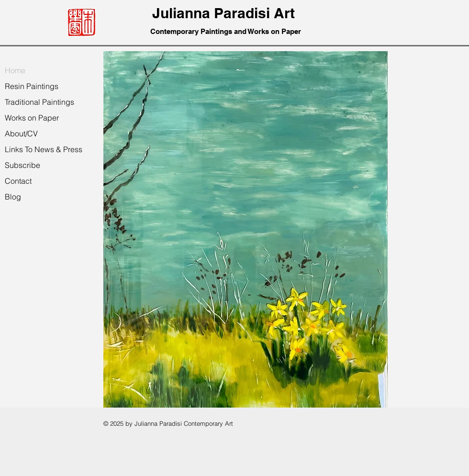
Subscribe (22, 165)
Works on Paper (32, 118)
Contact (18, 181)
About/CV (21, 133)
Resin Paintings (32, 86)
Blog (13, 197)
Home (15, 70)
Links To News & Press (44, 149)
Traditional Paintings (39, 102)
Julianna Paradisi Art (225, 13)
